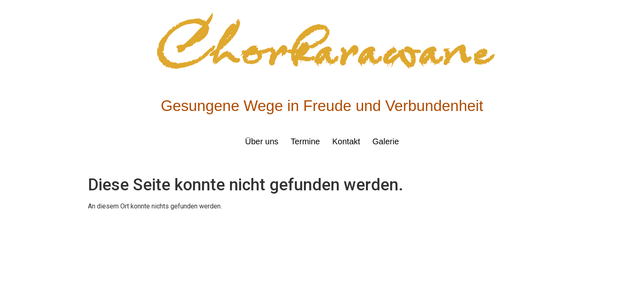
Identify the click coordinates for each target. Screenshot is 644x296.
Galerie (386, 141)
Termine (305, 141)
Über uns (262, 141)
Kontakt (346, 141)
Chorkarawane (322, 49)
